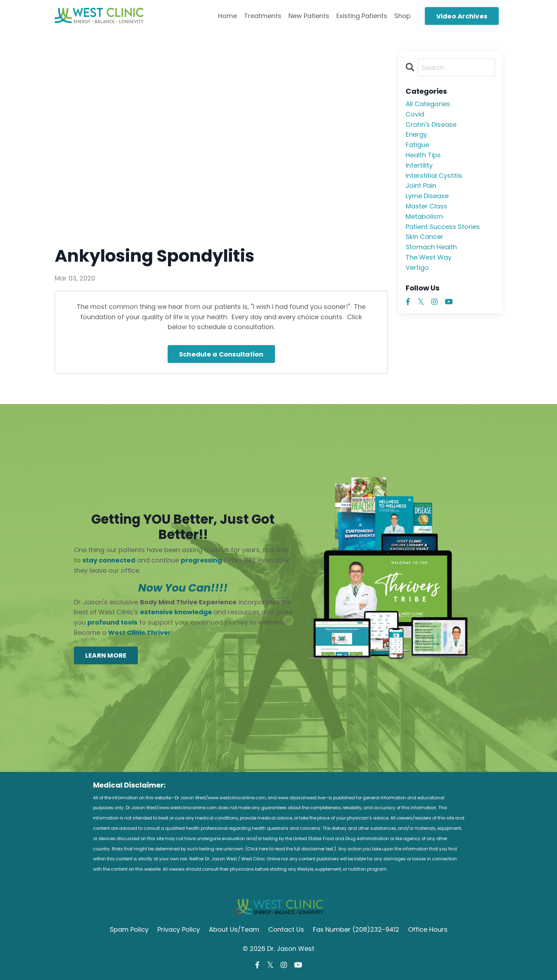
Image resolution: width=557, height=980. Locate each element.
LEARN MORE (106, 655)
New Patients (309, 16)
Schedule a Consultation (221, 354)
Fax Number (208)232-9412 (356, 929)
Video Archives (462, 16)
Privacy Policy (179, 929)
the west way (429, 257)
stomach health (431, 247)
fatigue (417, 145)
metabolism (424, 216)
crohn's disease (431, 124)
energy (416, 134)
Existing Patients (362, 16)
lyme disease (427, 196)
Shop (402, 16)
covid (415, 114)
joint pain (421, 186)
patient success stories (443, 227)
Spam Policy (129, 929)
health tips (423, 155)
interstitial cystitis (434, 176)
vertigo (417, 268)
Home (228, 16)
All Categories (428, 104)
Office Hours (428, 929)
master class (426, 206)
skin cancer (424, 237)
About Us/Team (234, 929)
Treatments (263, 16)
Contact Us (286, 929)
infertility (419, 165)
